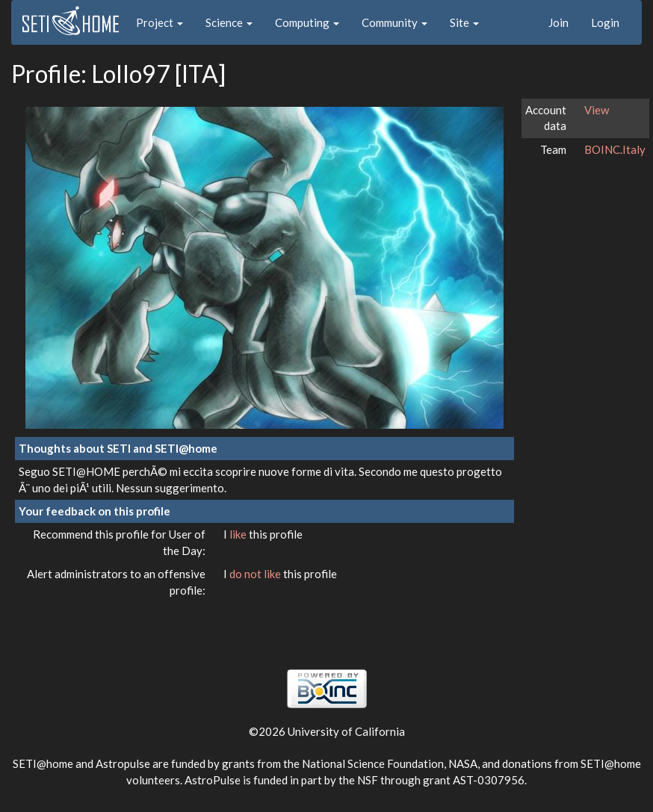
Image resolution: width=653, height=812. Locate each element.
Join (558, 22)
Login (605, 22)
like (239, 534)
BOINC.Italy (615, 149)
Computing (307, 22)
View (597, 110)
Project (160, 22)
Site (464, 22)
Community (394, 22)
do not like (256, 574)
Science (229, 22)
